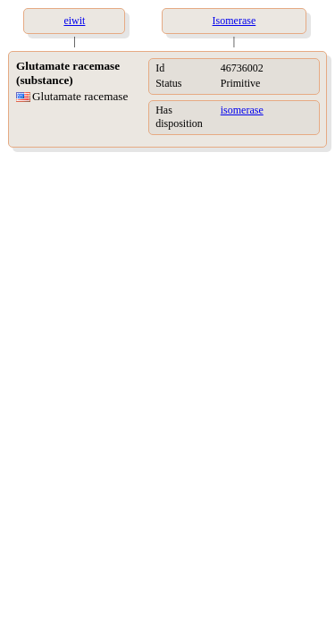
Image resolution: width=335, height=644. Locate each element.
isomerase (242, 110)
